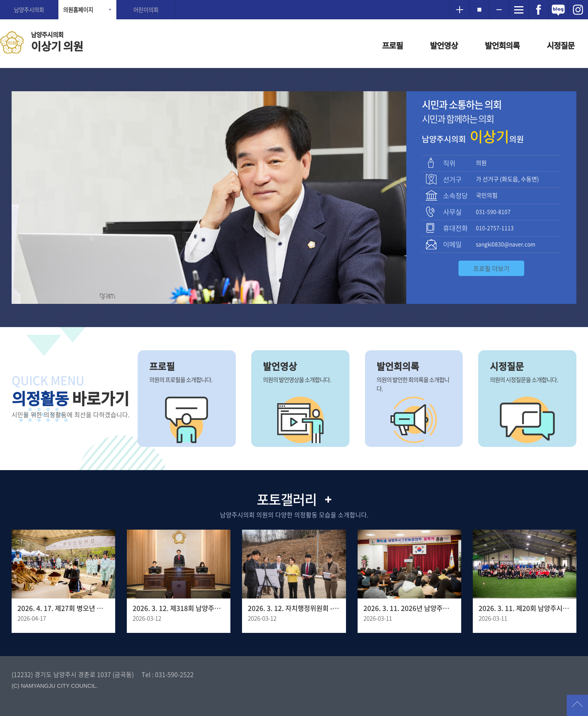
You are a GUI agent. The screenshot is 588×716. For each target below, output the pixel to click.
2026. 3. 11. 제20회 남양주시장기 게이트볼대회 (525, 608)
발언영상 (444, 45)
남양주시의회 (29, 10)
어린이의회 (146, 10)
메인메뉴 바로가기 (294, 1)
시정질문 (561, 45)
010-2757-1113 (495, 228)
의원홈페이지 (78, 10)
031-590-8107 (493, 211)
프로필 (392, 45)
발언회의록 (502, 45)
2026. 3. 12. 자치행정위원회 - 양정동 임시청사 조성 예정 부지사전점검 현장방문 (294, 608)
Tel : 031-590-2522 (168, 674)
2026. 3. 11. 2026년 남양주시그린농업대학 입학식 (409, 608)
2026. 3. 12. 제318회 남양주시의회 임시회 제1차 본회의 (179, 608)
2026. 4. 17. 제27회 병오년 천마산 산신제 (63, 608)
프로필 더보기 (491, 268)
